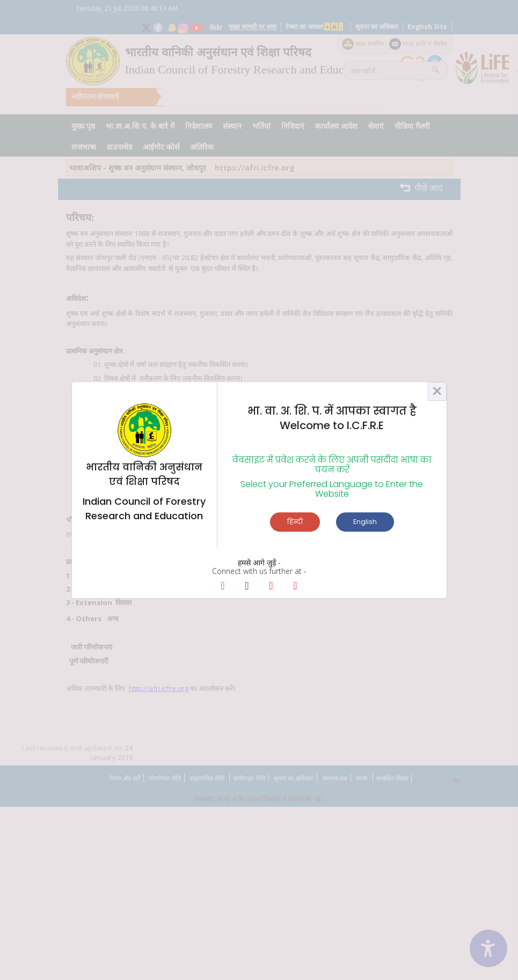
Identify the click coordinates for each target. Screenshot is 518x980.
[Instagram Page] (296, 587)
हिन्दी (295, 522)
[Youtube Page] (271, 587)
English (365, 522)
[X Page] (247, 587)
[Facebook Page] (223, 587)
